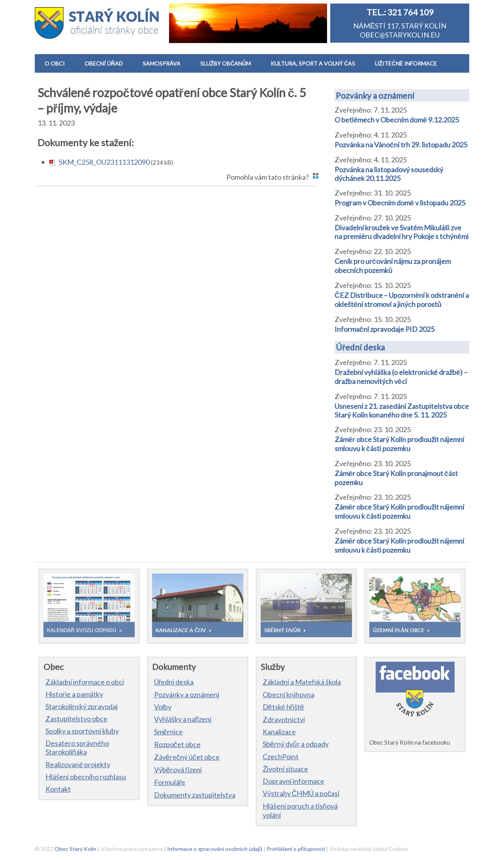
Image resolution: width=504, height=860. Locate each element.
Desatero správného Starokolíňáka (77, 747)
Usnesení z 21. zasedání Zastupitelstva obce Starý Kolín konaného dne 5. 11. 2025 (402, 410)
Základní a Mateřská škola (302, 682)
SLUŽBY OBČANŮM (226, 63)
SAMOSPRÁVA (162, 63)
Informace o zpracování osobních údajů (215, 849)
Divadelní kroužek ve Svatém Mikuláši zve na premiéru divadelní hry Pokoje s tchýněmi (402, 232)
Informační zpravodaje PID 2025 (385, 329)
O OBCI (55, 63)
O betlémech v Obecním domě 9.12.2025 (397, 120)
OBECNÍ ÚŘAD (104, 63)
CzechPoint (281, 756)
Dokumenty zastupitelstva (195, 795)
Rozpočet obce (177, 744)
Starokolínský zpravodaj (82, 706)
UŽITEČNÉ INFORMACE (406, 63)
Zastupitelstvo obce (76, 719)
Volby (163, 707)
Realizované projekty (78, 764)
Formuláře (170, 782)
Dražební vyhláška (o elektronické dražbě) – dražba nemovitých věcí (401, 377)
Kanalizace (279, 732)
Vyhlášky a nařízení (183, 719)
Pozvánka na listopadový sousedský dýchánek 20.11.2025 (389, 174)
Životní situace (285, 769)
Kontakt (58, 789)
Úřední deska (360, 347)
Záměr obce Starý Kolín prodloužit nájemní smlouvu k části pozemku (399, 444)
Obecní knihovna (289, 694)
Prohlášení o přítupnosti (296, 849)
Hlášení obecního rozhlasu (86, 777)
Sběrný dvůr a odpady (296, 744)
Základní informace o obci (85, 682)
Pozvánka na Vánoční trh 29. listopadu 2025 (401, 145)
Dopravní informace (293, 781)
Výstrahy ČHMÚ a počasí (301, 793)
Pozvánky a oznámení (375, 95)
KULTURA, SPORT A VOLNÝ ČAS (313, 63)
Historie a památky (74, 694)
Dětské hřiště (283, 707)
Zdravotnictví (284, 719)
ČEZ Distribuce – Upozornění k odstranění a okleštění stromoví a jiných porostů (402, 300)
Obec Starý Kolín (75, 849)
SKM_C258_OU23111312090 (104, 162)
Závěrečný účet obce (187, 757)
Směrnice (168, 732)
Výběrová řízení (178, 770)
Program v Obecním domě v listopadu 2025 (400, 203)
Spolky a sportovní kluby (82, 731)
